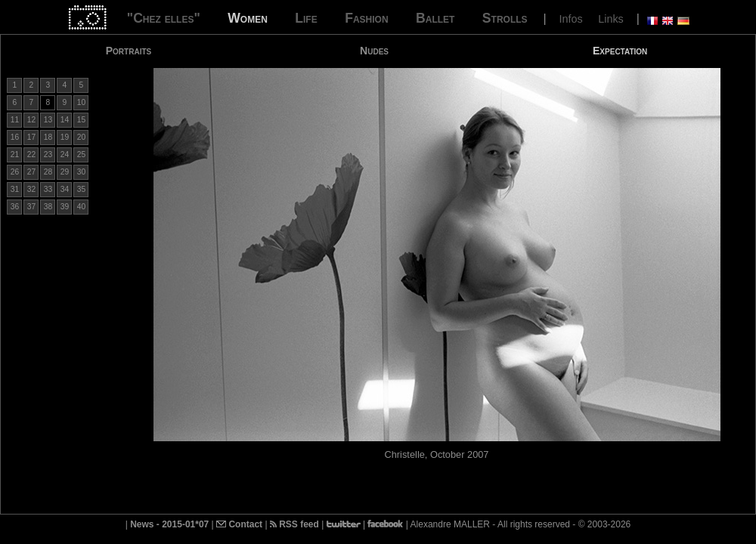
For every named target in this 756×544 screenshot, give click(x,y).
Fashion (366, 18)
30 (81, 172)
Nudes (374, 51)
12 (31, 120)
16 (15, 137)
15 (81, 120)
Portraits (129, 51)
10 (81, 102)
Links (611, 19)
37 (31, 207)
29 (65, 172)
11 (15, 120)
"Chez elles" (164, 18)
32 (31, 189)
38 (48, 207)
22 (31, 155)
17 (31, 137)
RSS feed (294, 524)
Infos (571, 19)
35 (81, 189)
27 (31, 172)
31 (15, 189)
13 (48, 120)
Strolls (505, 18)
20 (81, 137)
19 (65, 137)
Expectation (620, 51)
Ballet (435, 18)
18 (48, 137)
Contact (239, 524)
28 (48, 172)
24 (65, 155)
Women (248, 18)
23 (48, 155)
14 (65, 120)
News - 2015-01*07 (169, 524)
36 (15, 207)
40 (81, 207)
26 (15, 172)
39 (65, 207)
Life (306, 18)
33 (48, 189)
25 (81, 155)
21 (15, 155)
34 (65, 189)
